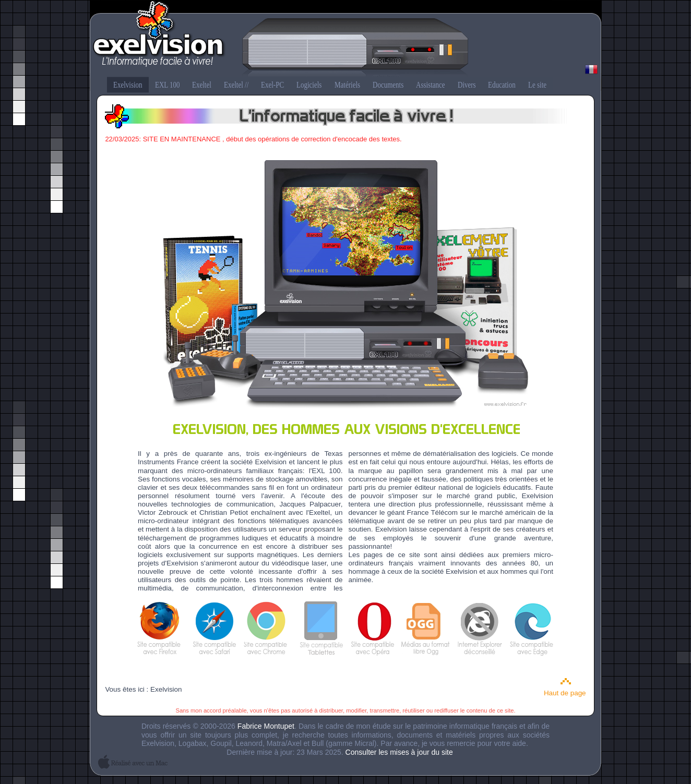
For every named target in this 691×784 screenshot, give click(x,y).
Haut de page (565, 693)
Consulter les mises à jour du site (399, 752)
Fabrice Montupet (266, 726)
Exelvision (345, 40)
